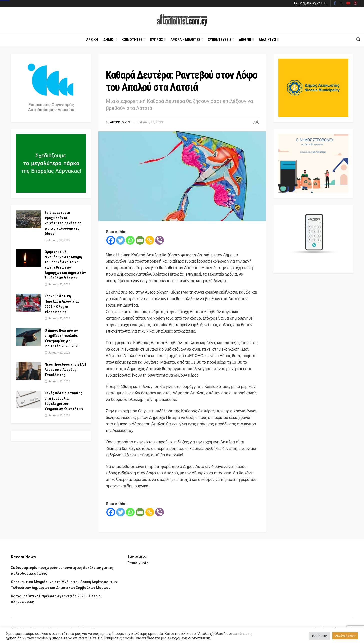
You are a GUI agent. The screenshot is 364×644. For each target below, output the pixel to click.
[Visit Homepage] (182, 20)
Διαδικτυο (267, 40)
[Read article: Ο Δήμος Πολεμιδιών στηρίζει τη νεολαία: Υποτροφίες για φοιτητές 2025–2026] (28, 337)
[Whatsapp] (130, 240)
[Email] (140, 240)
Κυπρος (157, 40)
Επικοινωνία (138, 563)
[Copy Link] (150, 240)
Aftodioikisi (120, 122)
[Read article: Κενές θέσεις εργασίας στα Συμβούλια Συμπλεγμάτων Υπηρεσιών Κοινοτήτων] (28, 400)
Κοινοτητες (132, 40)
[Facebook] (111, 240)
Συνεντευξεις (220, 40)
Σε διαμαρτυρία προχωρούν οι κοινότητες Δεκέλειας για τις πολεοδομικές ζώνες (63, 223)
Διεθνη (245, 40)
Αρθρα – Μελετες (185, 40)
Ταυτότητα (137, 556)
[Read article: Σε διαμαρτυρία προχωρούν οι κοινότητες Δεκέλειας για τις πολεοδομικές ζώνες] (28, 219)
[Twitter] (121, 240)
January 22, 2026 (57, 240)
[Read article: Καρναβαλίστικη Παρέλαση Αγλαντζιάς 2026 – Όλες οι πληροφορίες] (28, 303)
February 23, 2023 (150, 122)
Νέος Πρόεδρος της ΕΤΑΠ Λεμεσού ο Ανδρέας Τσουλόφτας (65, 370)
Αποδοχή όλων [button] (345, 636)
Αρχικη (92, 40)
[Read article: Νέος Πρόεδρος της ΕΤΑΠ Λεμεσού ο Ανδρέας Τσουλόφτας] (28, 371)
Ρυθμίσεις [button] (319, 636)
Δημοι (109, 40)
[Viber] (160, 240)
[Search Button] (358, 40)
